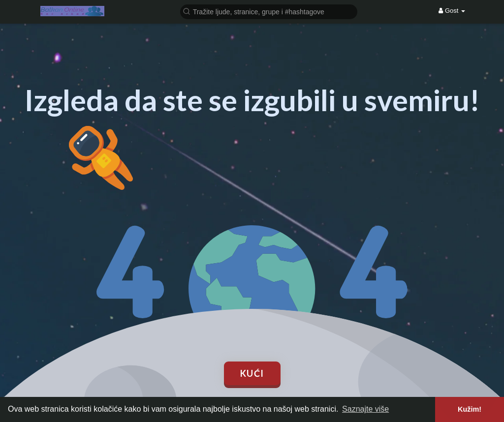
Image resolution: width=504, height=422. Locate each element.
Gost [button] (452, 11)
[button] (269, 11)
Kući (252, 373)
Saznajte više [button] (365, 409)
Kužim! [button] (470, 409)
